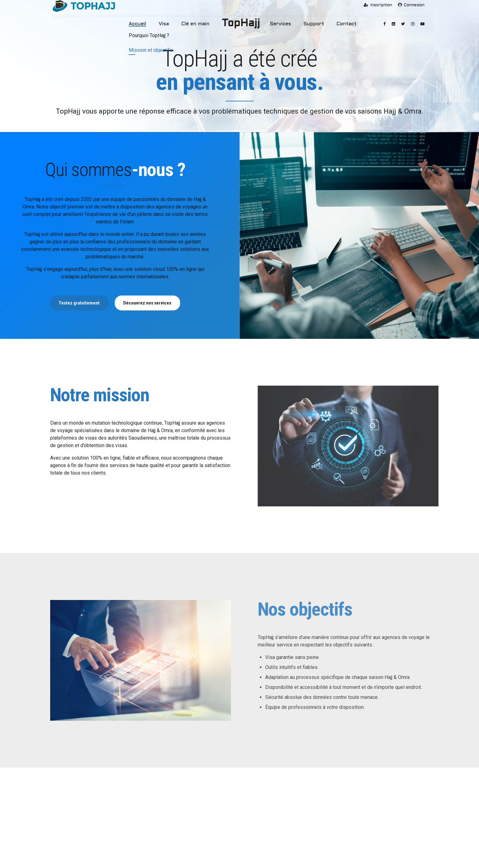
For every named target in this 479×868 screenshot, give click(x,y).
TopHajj (241, 24)
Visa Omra (164, 823)
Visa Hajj (163, 814)
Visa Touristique (170, 833)
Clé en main (198, 24)
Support (308, 24)
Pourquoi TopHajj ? (76, 814)
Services (278, 24)
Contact (337, 24)
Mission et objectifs (77, 823)
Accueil (147, 24)
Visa (171, 24)
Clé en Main (165, 842)
